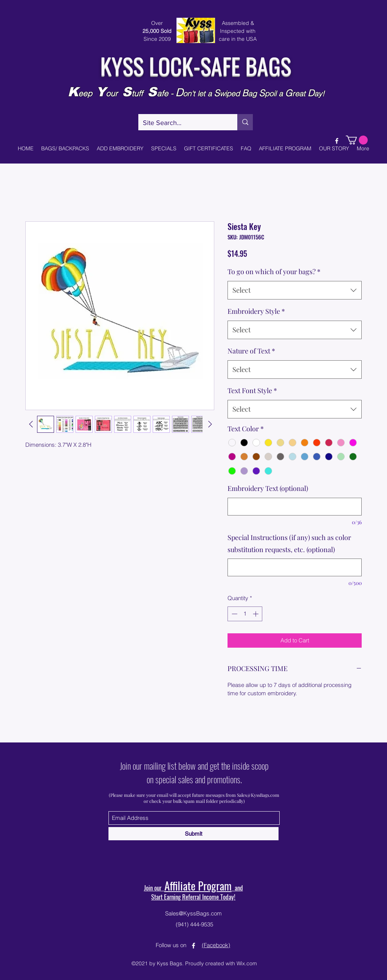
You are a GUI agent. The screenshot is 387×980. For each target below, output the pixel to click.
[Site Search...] (182, 123)
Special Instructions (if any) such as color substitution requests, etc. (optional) (289, 543)
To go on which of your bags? (274, 272)
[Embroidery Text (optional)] (295, 507)
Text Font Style (252, 390)
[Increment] (256, 614)
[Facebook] (337, 141)
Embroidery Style (256, 311)
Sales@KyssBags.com (258, 795)
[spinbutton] (245, 614)
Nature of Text (251, 351)
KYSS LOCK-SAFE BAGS (196, 65)
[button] (357, 140)
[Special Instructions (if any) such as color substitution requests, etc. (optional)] (295, 567)
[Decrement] (234, 614)
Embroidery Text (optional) (268, 488)
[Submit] (193, 834)
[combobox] (295, 290)
